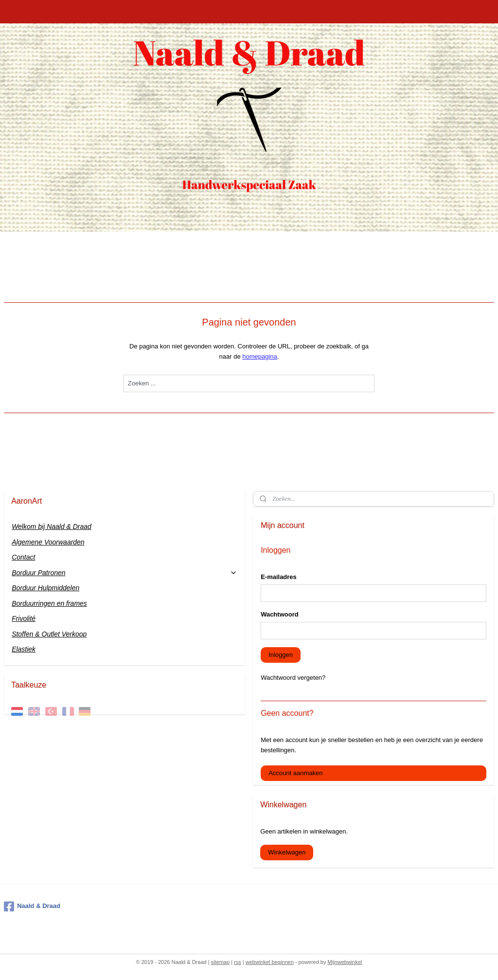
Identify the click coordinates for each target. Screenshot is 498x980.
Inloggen (281, 655)
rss (238, 962)
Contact (23, 557)
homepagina (260, 356)
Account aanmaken (295, 773)
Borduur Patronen (124, 573)
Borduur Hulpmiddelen (45, 588)
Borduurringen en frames (49, 603)
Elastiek (24, 649)
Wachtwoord (280, 614)
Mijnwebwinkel (345, 962)
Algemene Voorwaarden (48, 542)
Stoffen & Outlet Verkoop (49, 634)
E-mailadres (279, 577)
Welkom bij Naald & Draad (52, 526)
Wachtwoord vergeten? (293, 678)
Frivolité (24, 618)
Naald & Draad (32, 907)
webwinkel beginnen (270, 962)
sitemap (221, 962)
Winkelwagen (287, 852)
